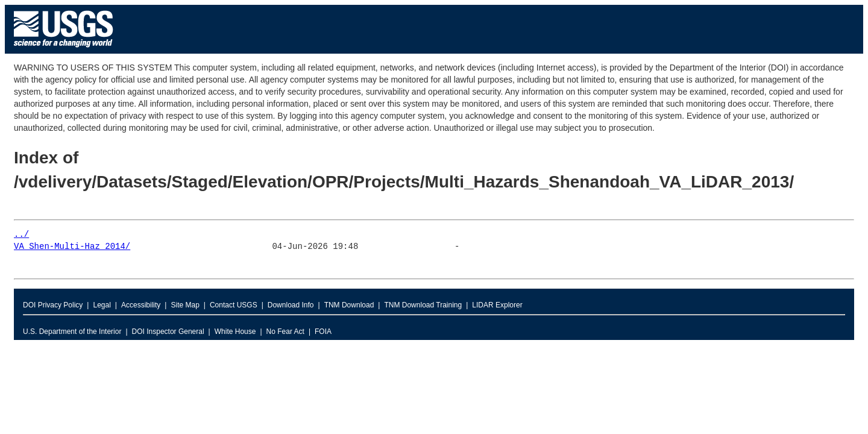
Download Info (291, 305)
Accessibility (141, 305)
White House (235, 332)
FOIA (323, 332)
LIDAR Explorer (497, 305)
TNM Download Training (423, 305)
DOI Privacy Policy (53, 305)
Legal (102, 305)
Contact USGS (234, 305)
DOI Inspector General (168, 332)
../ (21, 235)
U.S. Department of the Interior (72, 332)
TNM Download (349, 305)
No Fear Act (285, 332)
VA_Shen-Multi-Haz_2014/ (72, 247)
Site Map (185, 305)
